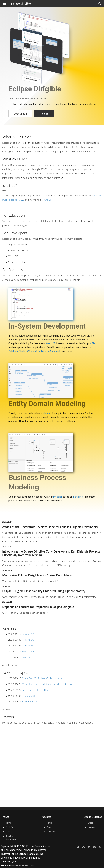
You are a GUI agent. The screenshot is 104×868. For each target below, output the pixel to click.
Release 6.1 (28, 657)
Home (8, 823)
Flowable (78, 497)
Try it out (44, 114)
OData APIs (34, 351)
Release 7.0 (28, 645)
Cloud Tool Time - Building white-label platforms (47, 684)
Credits (91, 823)
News (49, 823)
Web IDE (51, 343)
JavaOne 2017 (29, 701)
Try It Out (10, 827)
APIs (93, 343)
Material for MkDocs (23, 866)
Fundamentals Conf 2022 (35, 690)
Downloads (52, 832)
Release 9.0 (28, 634)
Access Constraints (51, 351)
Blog (49, 827)
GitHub (48, 200)
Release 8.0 (28, 640)
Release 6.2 (28, 651)
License (91, 827)
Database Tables (17, 351)
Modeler (47, 413)
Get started (20, 114)
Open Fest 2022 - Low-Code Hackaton (42, 678)
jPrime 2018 (28, 696)
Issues (9, 832)
